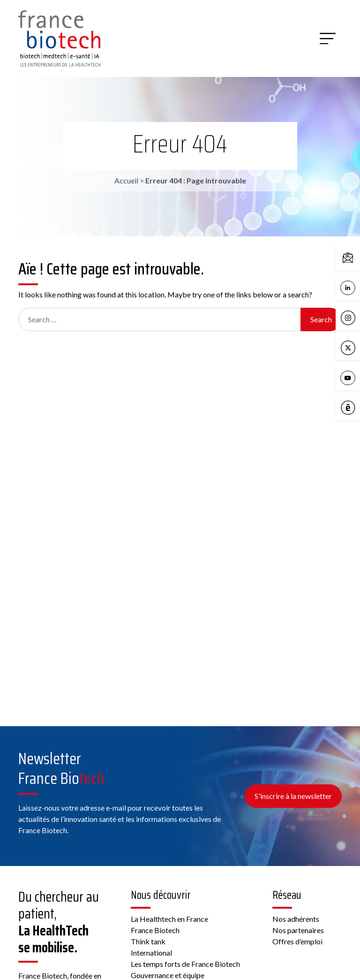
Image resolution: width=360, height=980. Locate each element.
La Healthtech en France (169, 919)
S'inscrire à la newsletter (293, 796)
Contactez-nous (350, 258)
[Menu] (328, 38)
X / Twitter (350, 348)
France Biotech (155, 930)
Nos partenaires (298, 930)
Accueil (126, 180)
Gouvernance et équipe (168, 975)
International (151, 953)
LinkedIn (350, 288)
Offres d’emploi (297, 941)
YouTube (350, 378)
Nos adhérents (296, 919)
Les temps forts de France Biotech (185, 964)
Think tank (148, 941)
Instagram (350, 318)
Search (321, 319)
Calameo (350, 408)
